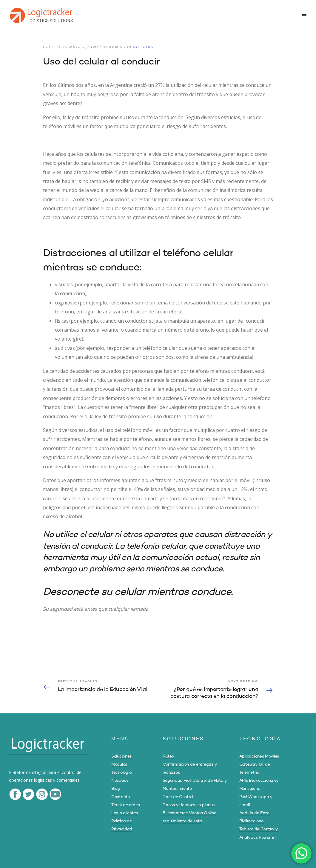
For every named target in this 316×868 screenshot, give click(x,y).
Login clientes (125, 813)
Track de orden (126, 805)
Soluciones (121, 756)
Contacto (121, 797)
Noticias (143, 47)
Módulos (119, 764)
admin (116, 47)
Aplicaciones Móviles (259, 756)
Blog (116, 789)
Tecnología (122, 772)
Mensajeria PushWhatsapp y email (256, 797)
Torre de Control (178, 797)
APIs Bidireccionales (259, 781)
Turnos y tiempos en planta (189, 805)
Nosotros (120, 781)
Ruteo (168, 756)
